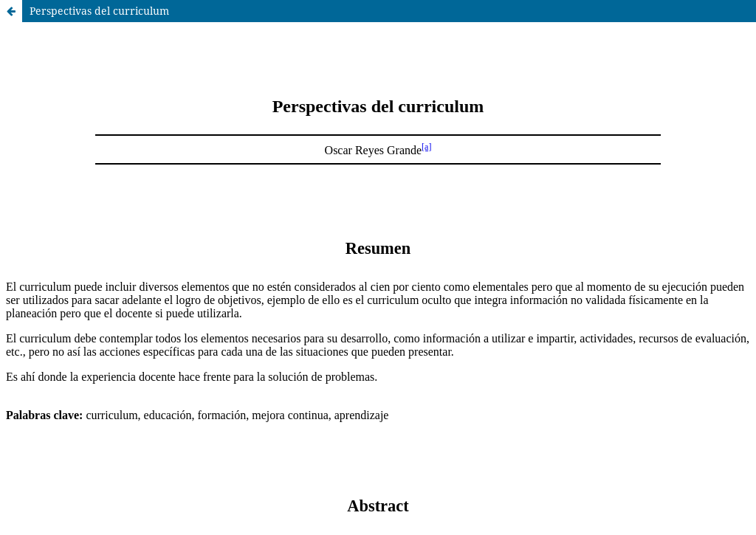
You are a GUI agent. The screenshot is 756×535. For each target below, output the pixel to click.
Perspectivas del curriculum (99, 11)
